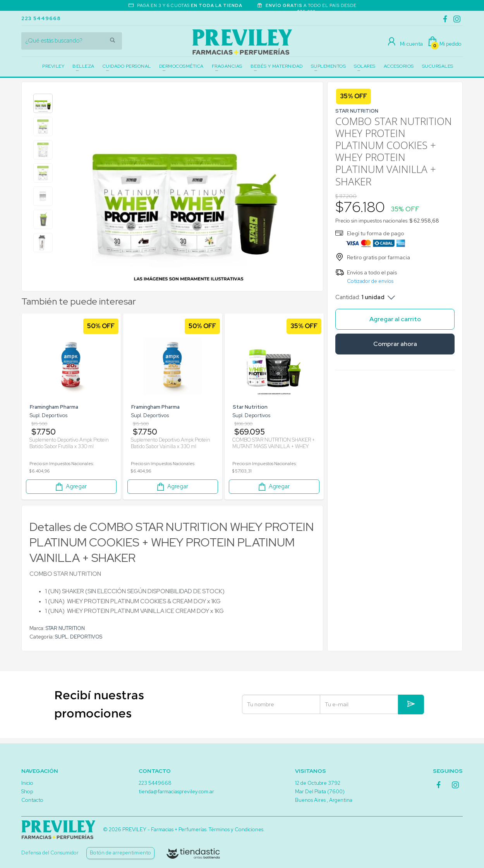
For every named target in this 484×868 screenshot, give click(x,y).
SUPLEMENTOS (329, 66)
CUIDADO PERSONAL (127, 66)
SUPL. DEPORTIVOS (79, 637)
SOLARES (365, 66)
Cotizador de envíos (370, 281)
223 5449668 (41, 18)
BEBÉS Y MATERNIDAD (277, 66)
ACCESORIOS (399, 66)
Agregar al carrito (395, 319)
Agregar (70, 487)
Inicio (27, 783)
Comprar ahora (395, 344)
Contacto (32, 800)
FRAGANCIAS (227, 66)
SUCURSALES (438, 66)
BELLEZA (83, 66)
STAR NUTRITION (65, 628)
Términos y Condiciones (236, 829)
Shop (27, 792)
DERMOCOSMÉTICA (181, 66)
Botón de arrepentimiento (120, 853)
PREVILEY (53, 66)
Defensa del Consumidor (50, 853)
